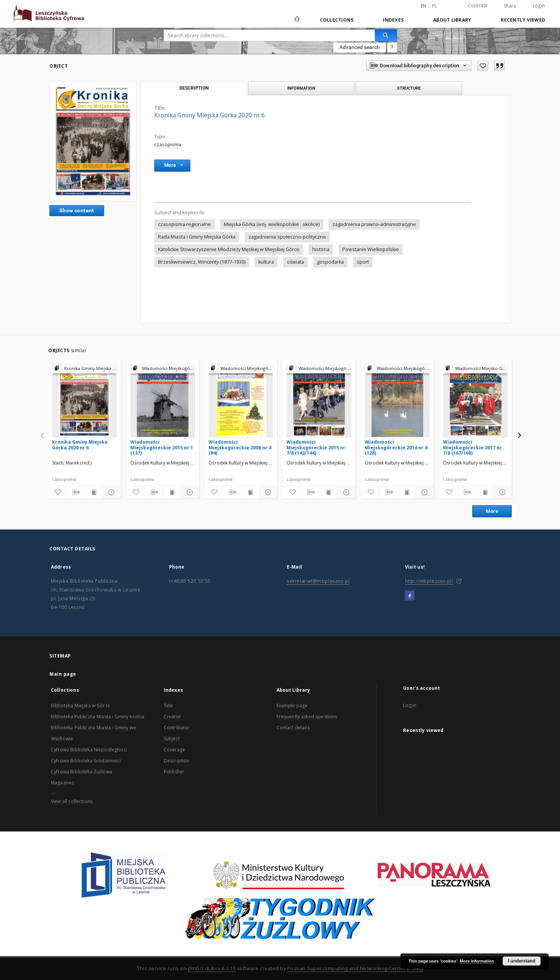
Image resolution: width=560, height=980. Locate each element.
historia (321, 249)
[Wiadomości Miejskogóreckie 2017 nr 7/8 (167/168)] (475, 400)
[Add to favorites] (483, 66)
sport (363, 262)
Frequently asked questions (307, 717)
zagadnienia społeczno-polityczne (287, 237)
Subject (172, 739)
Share (510, 6)
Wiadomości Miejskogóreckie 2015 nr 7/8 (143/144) (316, 447)
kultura (266, 262)
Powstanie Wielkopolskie (371, 249)
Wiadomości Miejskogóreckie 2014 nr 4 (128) (396, 447)
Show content (77, 210)
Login (539, 6)
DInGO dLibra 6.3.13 (212, 968)
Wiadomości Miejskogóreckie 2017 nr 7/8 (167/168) (472, 447)
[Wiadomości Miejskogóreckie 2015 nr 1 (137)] (163, 400)
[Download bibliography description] (75, 492)
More (492, 511)
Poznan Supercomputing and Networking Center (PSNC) (355, 968)
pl (435, 6)
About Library (452, 20)
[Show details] (111, 492)
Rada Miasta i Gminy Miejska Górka (197, 237)
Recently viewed (523, 20)
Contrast (478, 6)
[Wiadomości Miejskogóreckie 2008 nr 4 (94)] (241, 400)
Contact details (293, 728)
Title (168, 706)
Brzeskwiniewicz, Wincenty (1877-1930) (202, 262)
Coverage (174, 750)
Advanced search (360, 47)
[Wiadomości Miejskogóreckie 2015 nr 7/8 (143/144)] (319, 400)
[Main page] (297, 20)
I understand (522, 961)
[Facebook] (410, 596)
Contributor (177, 728)
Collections (337, 20)
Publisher (174, 772)
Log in (410, 705)
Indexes (393, 20)
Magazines (62, 783)
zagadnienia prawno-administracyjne (374, 224)
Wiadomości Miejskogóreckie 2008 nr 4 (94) (240, 447)
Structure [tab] (409, 88)
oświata (295, 262)
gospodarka (330, 262)
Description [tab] (194, 88)
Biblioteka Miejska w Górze (81, 706)
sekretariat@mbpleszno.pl (318, 581)
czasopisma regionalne (184, 224)
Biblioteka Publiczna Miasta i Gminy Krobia (98, 717)
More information (477, 961)
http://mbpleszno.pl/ (429, 581)
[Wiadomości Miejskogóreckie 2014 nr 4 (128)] (397, 400)
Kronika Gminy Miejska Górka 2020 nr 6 (80, 445)
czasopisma (168, 145)
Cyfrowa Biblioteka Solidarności (86, 761)
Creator (172, 717)
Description (177, 761)
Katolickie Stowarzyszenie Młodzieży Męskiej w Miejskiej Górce (229, 249)
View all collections (72, 801)
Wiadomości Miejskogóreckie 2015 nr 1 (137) (162, 447)
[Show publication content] (94, 492)
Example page (292, 706)
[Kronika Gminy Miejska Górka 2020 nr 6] (85, 400)
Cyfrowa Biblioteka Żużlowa (81, 772)
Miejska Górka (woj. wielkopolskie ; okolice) (272, 224)
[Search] (386, 35)
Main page (63, 674)
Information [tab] (301, 88)
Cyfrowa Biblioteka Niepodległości (89, 750)
